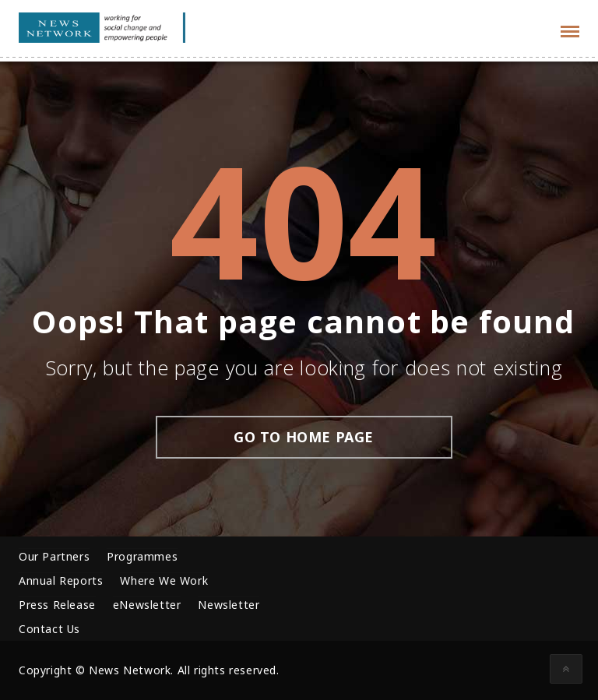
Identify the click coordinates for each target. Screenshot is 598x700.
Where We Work (164, 580)
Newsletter (229, 605)
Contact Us (49, 629)
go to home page (304, 437)
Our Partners (54, 556)
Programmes (142, 556)
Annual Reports (61, 580)
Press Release (57, 605)
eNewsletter (147, 605)
